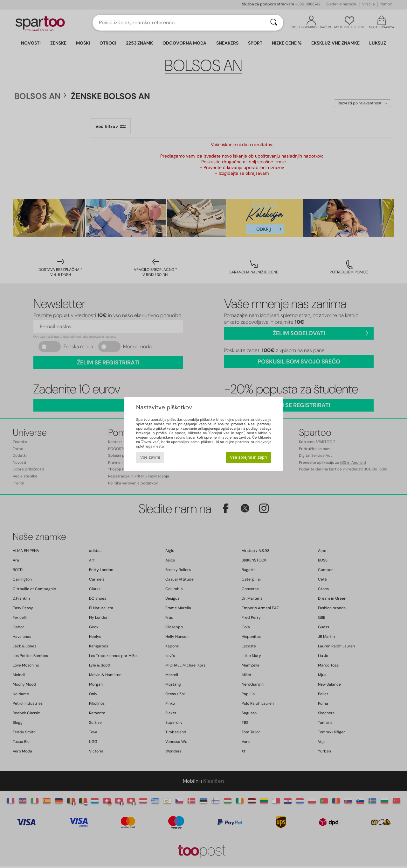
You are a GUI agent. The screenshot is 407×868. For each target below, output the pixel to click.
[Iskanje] (274, 23)
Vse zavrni (150, 457)
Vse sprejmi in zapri (248, 457)
